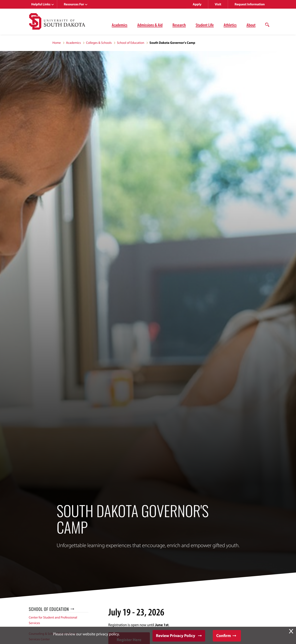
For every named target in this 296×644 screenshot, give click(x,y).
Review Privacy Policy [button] (176, 636)
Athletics (230, 25)
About (251, 25)
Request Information (250, 4)
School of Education (131, 43)
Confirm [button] (224, 636)
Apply (197, 4)
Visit (218, 4)
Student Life (205, 25)
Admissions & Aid (150, 25)
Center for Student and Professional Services (53, 620)
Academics (120, 25)
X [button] (291, 631)
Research (179, 25)
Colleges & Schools (99, 43)
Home (57, 43)
